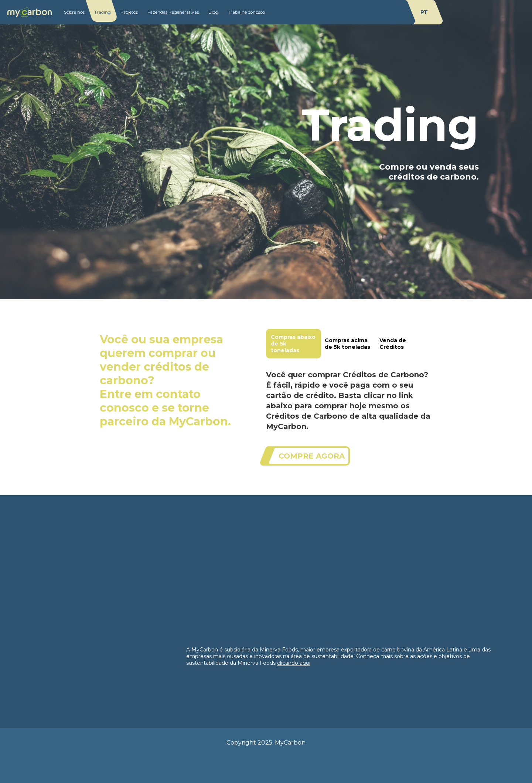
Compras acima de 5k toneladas (347, 344)
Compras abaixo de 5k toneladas (293, 344)
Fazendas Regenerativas (173, 12)
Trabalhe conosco (246, 12)
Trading (103, 12)
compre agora (312, 456)
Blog (213, 12)
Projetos (129, 12)
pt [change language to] (424, 12)
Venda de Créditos (393, 344)
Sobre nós (74, 12)
